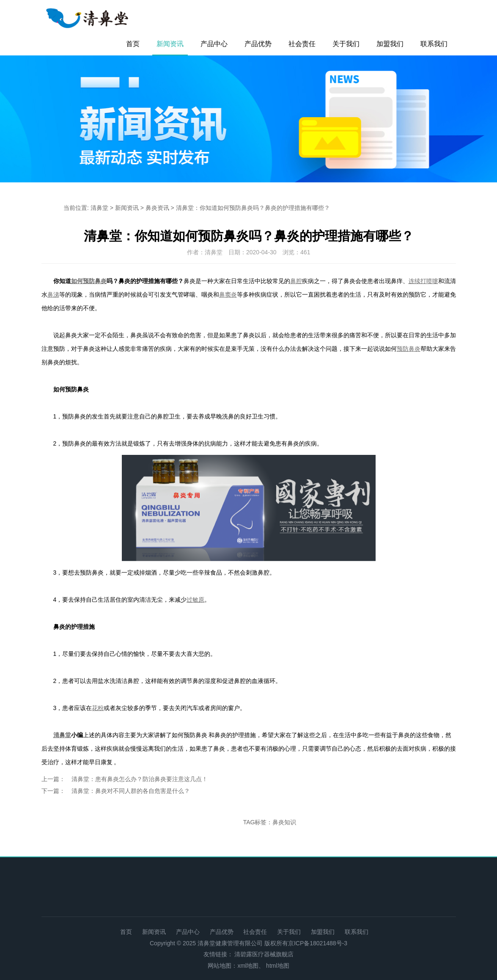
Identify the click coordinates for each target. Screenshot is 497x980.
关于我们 (346, 44)
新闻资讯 (170, 44)
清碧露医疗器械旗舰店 (264, 954)
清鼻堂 (99, 208)
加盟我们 (390, 44)
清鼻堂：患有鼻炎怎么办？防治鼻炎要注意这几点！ (140, 779)
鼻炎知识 (284, 822)
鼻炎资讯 (157, 208)
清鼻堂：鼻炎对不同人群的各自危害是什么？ (131, 791)
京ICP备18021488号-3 (318, 943)
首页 (133, 44)
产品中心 (214, 44)
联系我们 (434, 44)
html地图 (277, 966)
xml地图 (248, 966)
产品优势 (258, 44)
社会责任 (302, 44)
